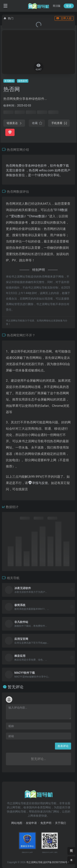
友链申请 (31, 823)
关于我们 (60, 823)
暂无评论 (16, 687)
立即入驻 (64, 18)
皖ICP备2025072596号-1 (56, 862)
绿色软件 (23, 81)
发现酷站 (9, 81)
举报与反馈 (38, 483)
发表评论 (63, 746)
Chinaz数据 (37, 216)
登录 (69, 6)
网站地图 (17, 823)
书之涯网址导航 (34, 862)
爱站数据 (17, 216)
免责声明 (46, 823)
